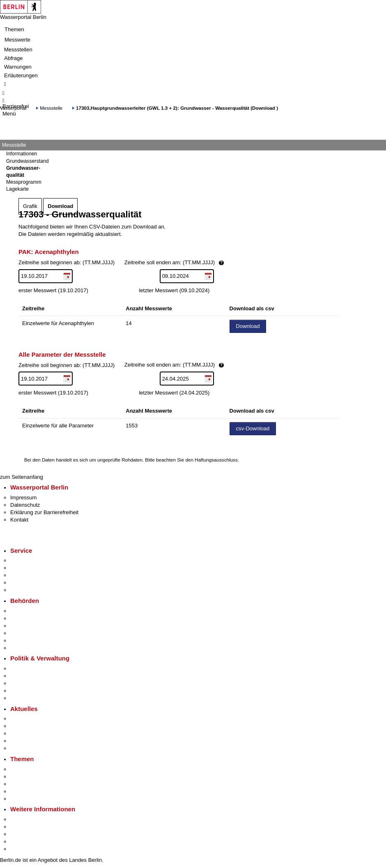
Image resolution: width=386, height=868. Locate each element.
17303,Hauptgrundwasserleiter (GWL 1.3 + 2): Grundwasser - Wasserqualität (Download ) (177, 108)
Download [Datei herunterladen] (248, 326)
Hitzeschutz (24, 748)
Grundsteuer (25, 799)
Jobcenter (22, 641)
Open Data (23, 691)
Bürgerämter (25, 633)
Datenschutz (25, 505)
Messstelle (51, 108)
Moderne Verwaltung (35, 784)
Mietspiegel (24, 791)
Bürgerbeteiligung (31, 683)
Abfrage (14, 58)
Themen (14, 29)
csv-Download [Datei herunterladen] (253, 428)
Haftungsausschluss (216, 460)
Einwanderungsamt (33, 648)
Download (60, 206)
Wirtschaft (22, 834)
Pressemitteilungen (33, 719)
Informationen (22, 154)
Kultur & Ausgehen (32, 819)
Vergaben (22, 698)
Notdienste (23, 583)
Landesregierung (30, 668)
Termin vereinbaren (33, 568)
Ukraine (20, 741)
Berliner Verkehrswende (39, 777)
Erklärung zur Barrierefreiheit (44, 512)
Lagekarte (17, 189)
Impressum (23, 497)
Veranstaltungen (30, 733)
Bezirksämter (26, 626)
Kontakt (19, 520)
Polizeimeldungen (31, 726)
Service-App (25, 560)
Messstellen (18, 50)
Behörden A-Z (27, 611)
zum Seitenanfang (22, 477)
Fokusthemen (26, 769)
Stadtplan (22, 849)
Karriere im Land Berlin (38, 676)
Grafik (30, 206)
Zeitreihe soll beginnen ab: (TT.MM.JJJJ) (149, 263)
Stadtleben (23, 841)
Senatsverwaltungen (34, 618)
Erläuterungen (21, 75)
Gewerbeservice (30, 590)
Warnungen (18, 67)
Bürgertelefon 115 (31, 575)
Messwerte (17, 40)
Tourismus (22, 827)
